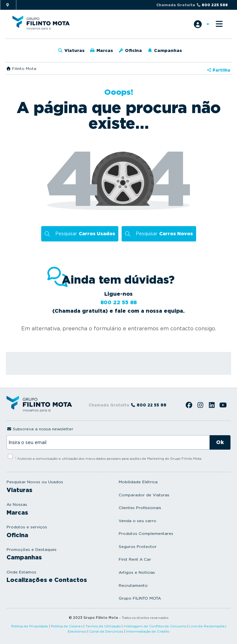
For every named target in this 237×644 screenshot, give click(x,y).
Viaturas (71, 50)
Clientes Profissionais (140, 508)
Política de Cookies (67, 626)
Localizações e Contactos (47, 580)
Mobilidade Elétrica (138, 482)
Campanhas (164, 50)
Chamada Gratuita (192, 5)
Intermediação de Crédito (148, 631)
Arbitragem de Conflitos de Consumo (155, 626)
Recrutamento (133, 585)
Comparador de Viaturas (144, 495)
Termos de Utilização (103, 626)
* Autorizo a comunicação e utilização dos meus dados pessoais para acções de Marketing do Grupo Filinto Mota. (109, 458)
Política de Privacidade (30, 626)
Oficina (130, 50)
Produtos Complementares (146, 533)
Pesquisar (85, 234)
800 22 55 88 (119, 302)
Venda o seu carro (137, 521)
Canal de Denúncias (106, 631)
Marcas (102, 50)
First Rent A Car (135, 559)
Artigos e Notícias (137, 572)
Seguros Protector (138, 546)
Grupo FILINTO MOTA (140, 598)
